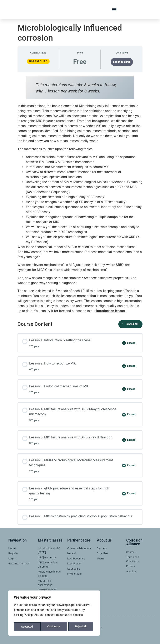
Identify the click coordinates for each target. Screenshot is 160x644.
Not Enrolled (38, 61)
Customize (27, 627)
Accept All (82, 627)
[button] (114, 9)
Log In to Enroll (122, 62)
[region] (54, 614)
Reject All (55, 627)
